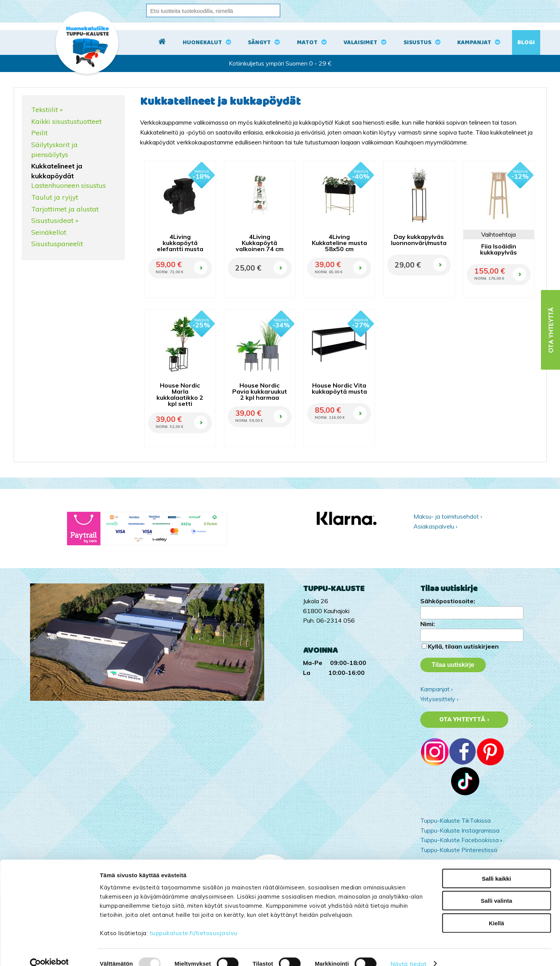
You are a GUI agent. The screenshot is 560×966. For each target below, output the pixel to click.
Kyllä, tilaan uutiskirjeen (463, 646)
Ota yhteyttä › (464, 719)
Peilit (39, 133)
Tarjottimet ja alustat (65, 209)
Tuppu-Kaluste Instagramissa (460, 830)
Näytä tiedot (408, 951)
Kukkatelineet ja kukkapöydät (57, 171)
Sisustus (417, 42)
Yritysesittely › (439, 699)
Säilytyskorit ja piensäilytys (54, 149)
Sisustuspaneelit (57, 244)
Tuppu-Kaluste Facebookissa (459, 840)
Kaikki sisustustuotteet (66, 121)
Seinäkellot (49, 232)
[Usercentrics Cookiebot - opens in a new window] (49, 951)
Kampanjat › (436, 689)
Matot (307, 42)
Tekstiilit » (47, 109)
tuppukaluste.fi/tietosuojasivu (194, 920)
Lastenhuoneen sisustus (69, 185)
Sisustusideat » (55, 220)
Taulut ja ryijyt (55, 197)
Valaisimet (360, 42)
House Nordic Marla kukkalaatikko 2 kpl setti (180, 394)
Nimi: (428, 624)
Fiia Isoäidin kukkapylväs (499, 249)
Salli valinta (497, 888)
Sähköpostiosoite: (448, 601)
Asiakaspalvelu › (435, 526)
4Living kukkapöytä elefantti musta (180, 243)
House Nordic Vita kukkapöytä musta (339, 388)
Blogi (526, 42)
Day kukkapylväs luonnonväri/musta (419, 240)
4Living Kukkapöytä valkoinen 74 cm (260, 243)
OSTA (200, 255)
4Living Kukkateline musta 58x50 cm (339, 243)
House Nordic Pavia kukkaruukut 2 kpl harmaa (260, 391)
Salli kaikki (497, 866)
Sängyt (259, 42)
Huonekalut (202, 42)
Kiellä (496, 910)
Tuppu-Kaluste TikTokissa (455, 820)
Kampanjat (474, 42)
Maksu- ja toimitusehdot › (448, 516)
